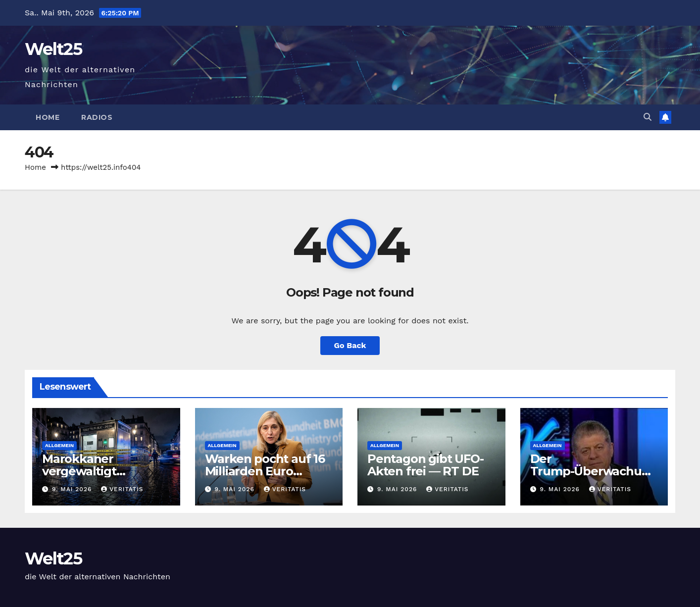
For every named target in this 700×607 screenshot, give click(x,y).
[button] (648, 117)
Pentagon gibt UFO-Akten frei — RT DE (425, 465)
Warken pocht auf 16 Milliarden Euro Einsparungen (265, 471)
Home (48, 117)
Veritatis (122, 489)
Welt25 (53, 49)
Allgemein (59, 445)
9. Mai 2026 (73, 489)
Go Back (350, 345)
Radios (97, 117)
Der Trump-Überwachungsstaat (594, 471)
